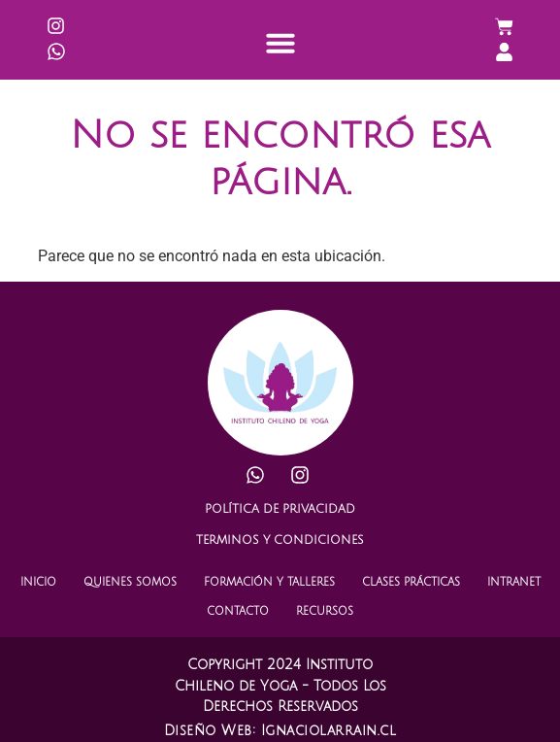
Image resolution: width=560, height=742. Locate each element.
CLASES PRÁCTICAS (411, 583)
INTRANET (514, 583)
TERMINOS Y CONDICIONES (280, 540)
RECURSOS (325, 612)
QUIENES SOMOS (130, 583)
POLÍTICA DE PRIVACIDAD (280, 509)
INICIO (38, 583)
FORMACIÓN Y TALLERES (269, 583)
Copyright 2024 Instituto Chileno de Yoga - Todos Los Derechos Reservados (280, 686)
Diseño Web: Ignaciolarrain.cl (280, 731)
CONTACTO (238, 612)
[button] (280, 43)
